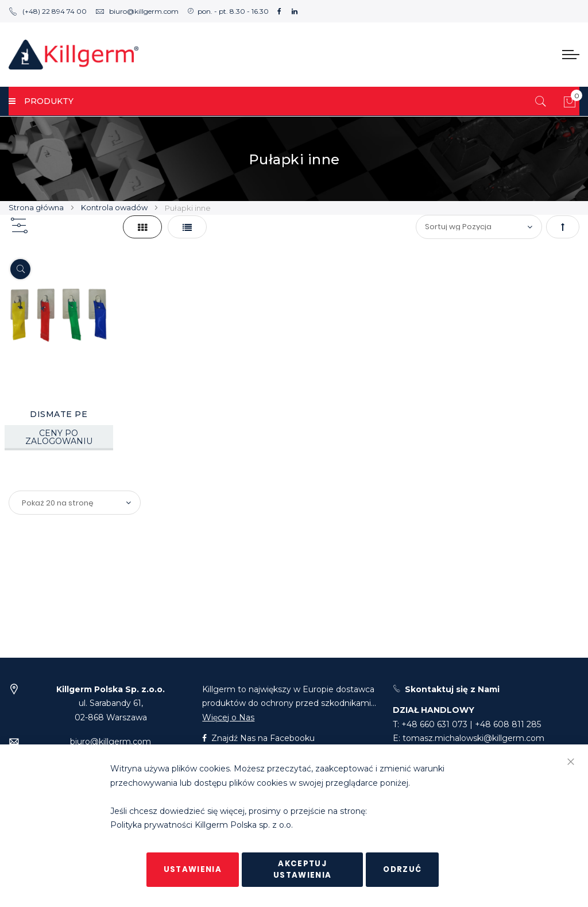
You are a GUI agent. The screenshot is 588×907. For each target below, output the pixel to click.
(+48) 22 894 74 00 (48, 11)
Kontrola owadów (115, 207)
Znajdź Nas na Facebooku (258, 738)
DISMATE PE (59, 414)
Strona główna (37, 207)
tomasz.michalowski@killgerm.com (473, 738)
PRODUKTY (41, 101)
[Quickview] (20, 269)
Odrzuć (402, 869)
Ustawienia (193, 869)
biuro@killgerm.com (137, 11)
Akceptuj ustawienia (303, 869)
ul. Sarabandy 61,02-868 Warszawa (111, 703)
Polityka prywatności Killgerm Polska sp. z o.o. (202, 825)
